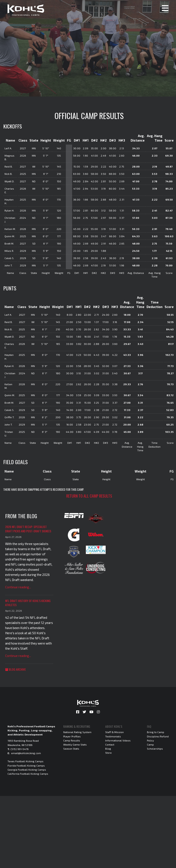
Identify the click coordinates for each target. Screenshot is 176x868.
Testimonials (113, 736)
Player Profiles (72, 736)
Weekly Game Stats (75, 744)
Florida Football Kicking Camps (26, 765)
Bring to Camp (156, 732)
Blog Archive (15, 669)
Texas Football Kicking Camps (25, 761)
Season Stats (71, 749)
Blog (108, 749)
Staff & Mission (114, 732)
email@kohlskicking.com (26, 753)
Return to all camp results (89, 496)
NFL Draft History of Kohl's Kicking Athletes (28, 603)
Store (108, 753)
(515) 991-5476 (20, 749)
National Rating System (77, 732)
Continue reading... (18, 587)
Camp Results (72, 740)
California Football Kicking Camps (28, 774)
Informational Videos (118, 740)
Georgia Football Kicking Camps (27, 770)
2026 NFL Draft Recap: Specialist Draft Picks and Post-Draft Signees (28, 529)
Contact (110, 744)
